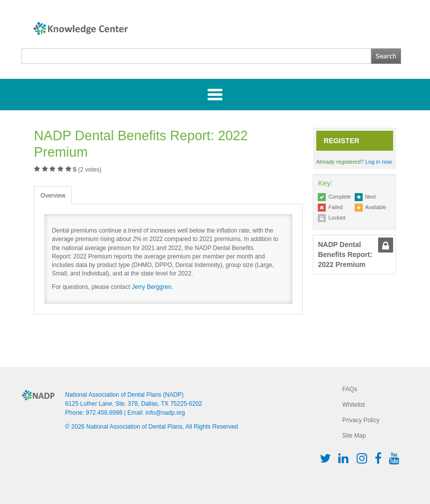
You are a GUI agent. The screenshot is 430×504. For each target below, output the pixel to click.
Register (342, 141)
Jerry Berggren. (152, 287)
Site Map (354, 436)
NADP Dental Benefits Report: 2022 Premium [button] (345, 254)
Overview (53, 196)
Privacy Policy (361, 420)
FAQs (350, 389)
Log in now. (379, 162)
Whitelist (353, 405)
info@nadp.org (165, 413)
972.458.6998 (104, 413)
